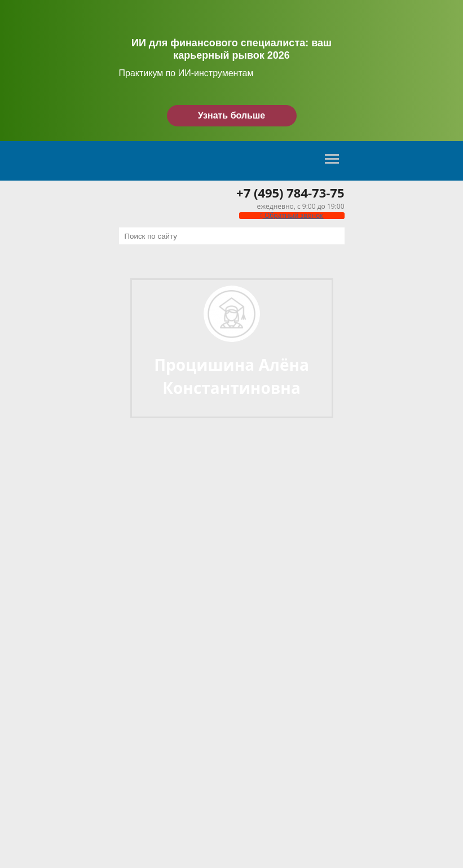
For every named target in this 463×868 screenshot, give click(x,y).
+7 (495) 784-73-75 (290, 192)
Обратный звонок (292, 215)
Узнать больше (232, 115)
